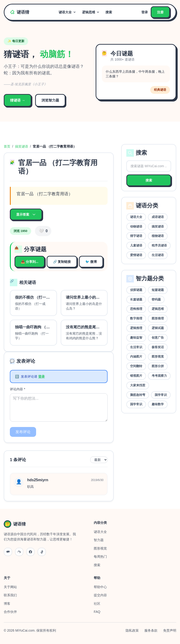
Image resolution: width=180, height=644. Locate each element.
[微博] (19, 552)
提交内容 (100, 595)
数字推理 (136, 318)
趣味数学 (158, 404)
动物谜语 (136, 226)
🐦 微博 (91, 262)
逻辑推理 (136, 328)
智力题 (99, 540)
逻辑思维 (91, 12)
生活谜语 (158, 255)
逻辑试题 (158, 328)
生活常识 (136, 347)
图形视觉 (158, 356)
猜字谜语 (136, 236)
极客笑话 (158, 347)
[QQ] (30, 552)
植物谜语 (158, 236)
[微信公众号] (8, 552)
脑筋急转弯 (138, 395)
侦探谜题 (136, 290)
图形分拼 (158, 366)
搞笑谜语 (22, 146)
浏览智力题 (50, 100)
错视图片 (136, 376)
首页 (7, 146)
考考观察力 (159, 376)
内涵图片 (136, 356)
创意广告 (158, 338)
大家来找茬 (138, 385)
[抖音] (42, 552)
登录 (145, 12)
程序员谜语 (159, 245)
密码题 (156, 299)
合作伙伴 (10, 612)
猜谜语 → (18, 100)
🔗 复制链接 (62, 262)
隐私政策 (132, 630)
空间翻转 (136, 366)
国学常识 (161, 395)
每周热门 (100, 557)
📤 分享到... (30, 262)
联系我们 (10, 595)
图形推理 (158, 318)
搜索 (109, 12)
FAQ (97, 612)
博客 (7, 604)
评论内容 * (17, 389)
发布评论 (23, 432)
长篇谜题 (136, 299)
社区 (97, 604)
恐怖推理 (136, 309)
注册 (160, 12)
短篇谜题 (158, 290)
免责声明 (170, 630)
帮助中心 (100, 587)
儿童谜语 (136, 245)
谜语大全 (67, 12)
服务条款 (151, 630)
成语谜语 (158, 217)
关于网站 (10, 587)
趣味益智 (136, 338)
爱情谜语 (136, 255)
